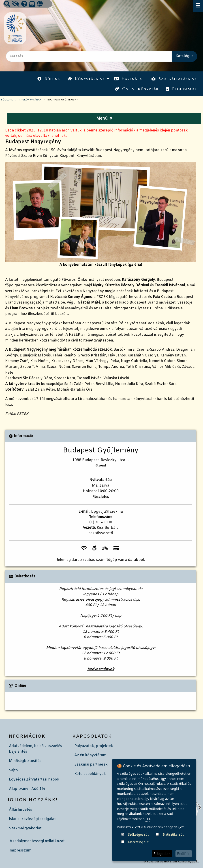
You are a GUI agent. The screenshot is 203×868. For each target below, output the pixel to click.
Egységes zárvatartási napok (34, 780)
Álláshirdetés (20, 810)
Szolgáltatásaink (174, 79)
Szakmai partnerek (91, 765)
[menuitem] (49, 79)
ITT (148, 841)
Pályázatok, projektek (94, 746)
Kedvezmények (101, 669)
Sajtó (13, 770)
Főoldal (7, 100)
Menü (104, 119)
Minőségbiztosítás (25, 761)
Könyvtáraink (86, 79)
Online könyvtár (137, 89)
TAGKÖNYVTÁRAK (30, 100)
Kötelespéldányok (90, 774)
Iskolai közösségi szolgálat (32, 819)
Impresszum (20, 850)
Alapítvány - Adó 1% (27, 789)
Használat (129, 79)
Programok (181, 89)
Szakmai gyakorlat (25, 828)
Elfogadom (162, 854)
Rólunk (49, 79)
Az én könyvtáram (90, 755)
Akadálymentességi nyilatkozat (37, 841)
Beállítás (184, 854)
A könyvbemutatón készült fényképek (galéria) (101, 215)
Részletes (101, 497)
